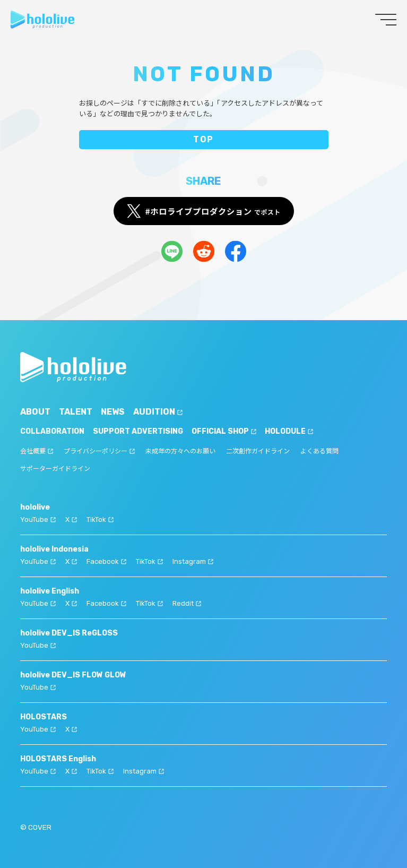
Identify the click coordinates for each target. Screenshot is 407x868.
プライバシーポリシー (99, 451)
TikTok (100, 519)
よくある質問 (319, 451)
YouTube (38, 519)
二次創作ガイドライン (258, 451)
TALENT (76, 412)
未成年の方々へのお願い (180, 451)
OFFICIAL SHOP (224, 431)
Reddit (187, 603)
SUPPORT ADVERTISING (138, 431)
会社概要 (37, 451)
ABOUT (35, 412)
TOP (204, 139)
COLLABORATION (52, 431)
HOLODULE (289, 431)
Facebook (106, 561)
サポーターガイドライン (55, 469)
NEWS (113, 412)
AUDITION (158, 412)
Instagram (193, 561)
